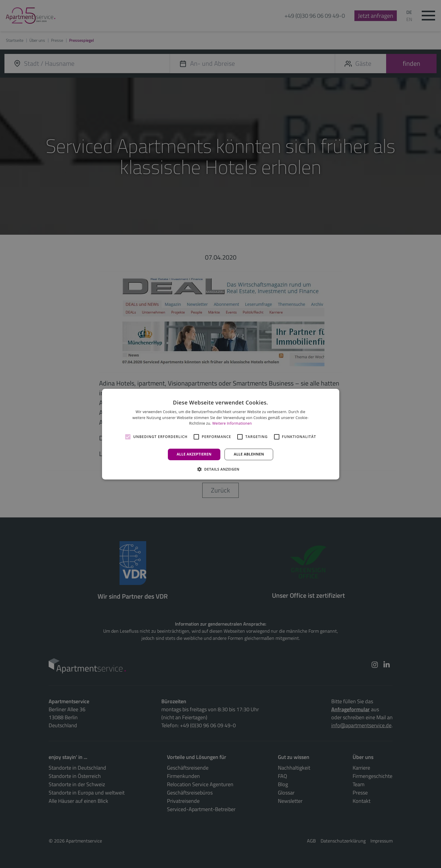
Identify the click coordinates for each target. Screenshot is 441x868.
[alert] (221, 434)
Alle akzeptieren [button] (194, 454)
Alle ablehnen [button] (249, 454)
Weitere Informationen (232, 423)
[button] (221, 469)
